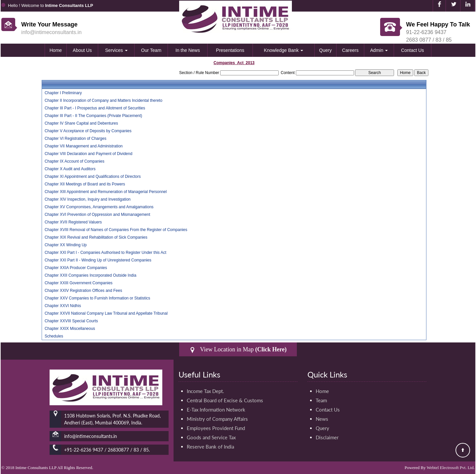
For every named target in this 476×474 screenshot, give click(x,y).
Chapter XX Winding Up (66, 245)
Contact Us (412, 50)
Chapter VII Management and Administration (84, 146)
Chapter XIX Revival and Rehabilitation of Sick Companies (96, 237)
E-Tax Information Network (216, 410)
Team (321, 400)
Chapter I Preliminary (63, 93)
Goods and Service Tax (211, 437)
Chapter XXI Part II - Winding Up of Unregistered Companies (98, 260)
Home (56, 50)
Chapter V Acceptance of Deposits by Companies (88, 131)
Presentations (230, 50)
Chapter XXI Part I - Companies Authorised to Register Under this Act (105, 253)
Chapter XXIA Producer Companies (76, 268)
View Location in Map (238, 350)
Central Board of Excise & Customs (225, 400)
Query (325, 50)
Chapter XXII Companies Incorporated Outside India (91, 275)
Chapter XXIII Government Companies (79, 283)
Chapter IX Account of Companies (75, 161)
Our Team (151, 50)
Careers (350, 50)
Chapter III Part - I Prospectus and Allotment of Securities (95, 108)
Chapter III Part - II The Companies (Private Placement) (93, 116)
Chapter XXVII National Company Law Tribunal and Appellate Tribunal (106, 313)
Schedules (54, 336)
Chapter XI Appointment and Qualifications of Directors (93, 177)
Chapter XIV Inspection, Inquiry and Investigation (88, 199)
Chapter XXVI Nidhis (63, 306)
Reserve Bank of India (210, 447)
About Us (82, 50)
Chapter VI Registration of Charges (76, 138)
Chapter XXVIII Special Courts (71, 321)
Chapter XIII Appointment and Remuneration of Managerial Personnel (106, 192)
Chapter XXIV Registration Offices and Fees (83, 291)
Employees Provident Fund (216, 428)
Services (116, 50)
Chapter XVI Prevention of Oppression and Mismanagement (98, 215)
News (322, 419)
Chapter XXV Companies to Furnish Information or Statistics (97, 298)
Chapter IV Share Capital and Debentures (81, 123)
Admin (379, 50)
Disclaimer (327, 437)
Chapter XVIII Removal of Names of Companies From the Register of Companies (116, 230)
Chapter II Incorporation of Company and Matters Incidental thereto (103, 100)
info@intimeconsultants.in (51, 32)
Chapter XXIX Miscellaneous (70, 329)
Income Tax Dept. (205, 391)
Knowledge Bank (283, 50)
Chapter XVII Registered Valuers (73, 222)
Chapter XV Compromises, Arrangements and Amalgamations (99, 207)
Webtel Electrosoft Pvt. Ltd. (451, 468)
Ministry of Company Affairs (217, 419)
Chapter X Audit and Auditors (70, 169)
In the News (188, 50)
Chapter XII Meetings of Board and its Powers (85, 184)
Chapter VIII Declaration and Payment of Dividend (88, 154)
